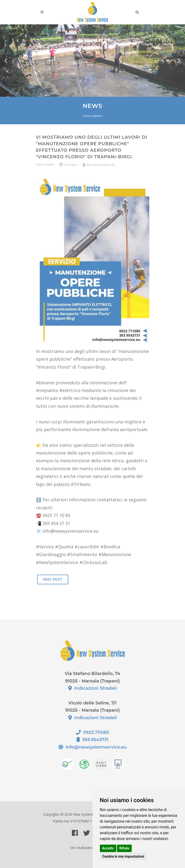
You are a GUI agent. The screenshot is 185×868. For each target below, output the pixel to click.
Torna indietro (93, 116)
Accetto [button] (108, 848)
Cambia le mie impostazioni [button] (123, 856)
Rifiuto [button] (124, 848)
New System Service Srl (98, 165)
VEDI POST (53, 579)
